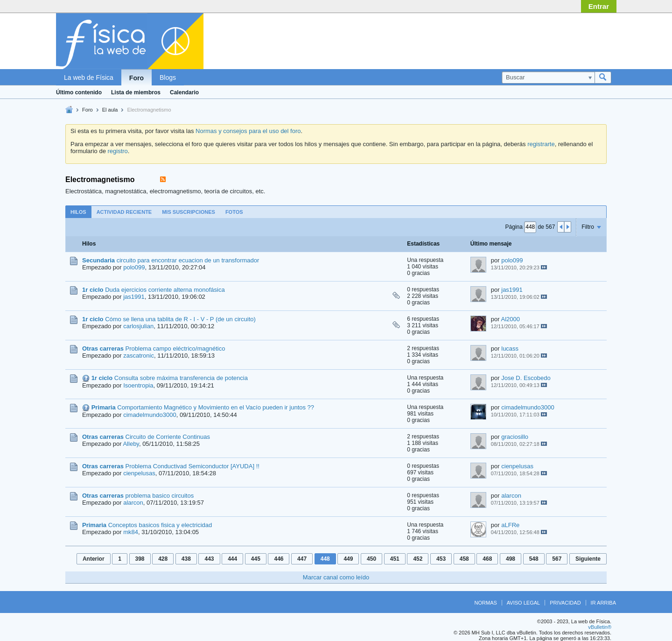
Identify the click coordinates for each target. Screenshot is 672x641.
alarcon (133, 503)
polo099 (134, 267)
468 (487, 559)
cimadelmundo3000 (150, 415)
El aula (110, 110)
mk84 (131, 532)
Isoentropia (138, 385)
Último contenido (79, 92)
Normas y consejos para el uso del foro (248, 131)
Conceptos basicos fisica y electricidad (160, 525)
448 (325, 559)
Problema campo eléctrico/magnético (175, 349)
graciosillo (515, 437)
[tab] (78, 212)
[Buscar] (548, 77)
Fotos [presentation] (234, 212)
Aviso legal (523, 603)
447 (302, 559)
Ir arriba (603, 603)
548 (534, 559)
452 (418, 559)
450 (371, 559)
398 (140, 559)
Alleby (131, 444)
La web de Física (89, 77)
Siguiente (588, 559)
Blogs (168, 77)
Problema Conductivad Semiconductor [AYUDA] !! (192, 466)
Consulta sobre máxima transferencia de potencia (181, 378)
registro (117, 151)
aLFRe (510, 525)
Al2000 (511, 319)
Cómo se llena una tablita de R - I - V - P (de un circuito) (180, 319)
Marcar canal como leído (336, 577)
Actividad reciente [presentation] (124, 212)
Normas (486, 603)
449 (348, 559)
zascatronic (139, 356)
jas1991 (134, 297)
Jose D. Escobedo (526, 378)
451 (395, 559)
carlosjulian (138, 326)
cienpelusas (139, 473)
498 (511, 559)
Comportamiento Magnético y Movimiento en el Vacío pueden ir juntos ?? (216, 407)
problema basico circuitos (160, 496)
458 (464, 559)
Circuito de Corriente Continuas (168, 437)
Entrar (599, 6)
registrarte (541, 144)
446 (279, 559)
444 (232, 559)
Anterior (94, 559)
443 (209, 559)
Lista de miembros (136, 92)
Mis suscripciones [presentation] (189, 212)
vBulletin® (600, 627)
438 (186, 559)
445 (256, 559)
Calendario (184, 92)
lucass (510, 349)
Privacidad (565, 603)
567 (557, 559)
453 (441, 559)
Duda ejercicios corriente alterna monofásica (165, 290)
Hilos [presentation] (78, 212)
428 (163, 559)
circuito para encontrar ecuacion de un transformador (188, 260)
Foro (136, 78)
